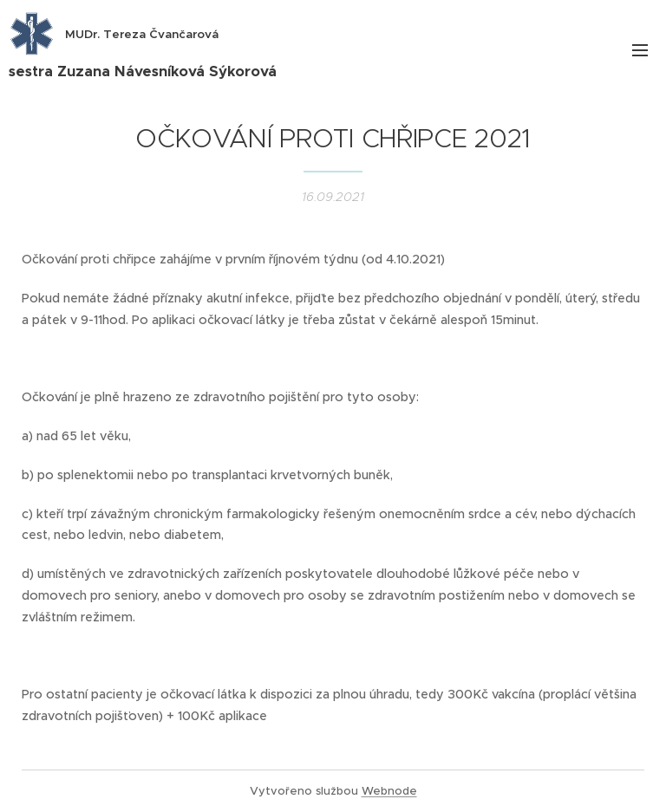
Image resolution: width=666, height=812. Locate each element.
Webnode (389, 791)
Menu (640, 50)
